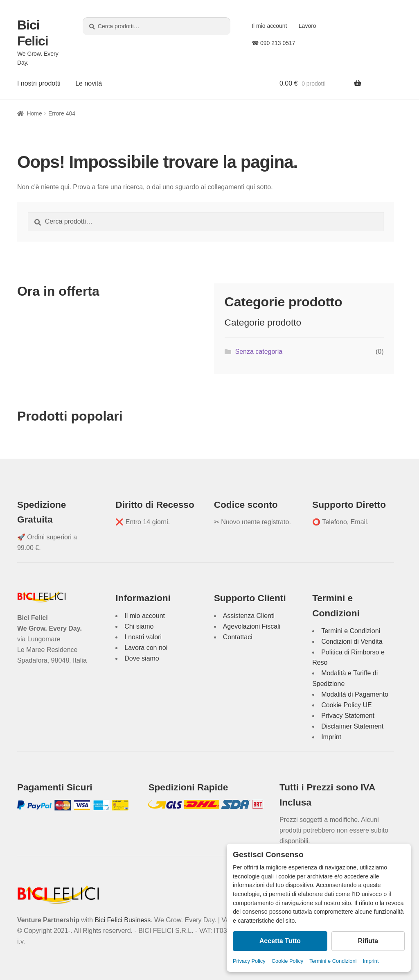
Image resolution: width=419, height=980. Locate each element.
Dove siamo (142, 658)
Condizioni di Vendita (352, 642)
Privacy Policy (249, 961)
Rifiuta (368, 941)
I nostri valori (143, 637)
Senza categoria (259, 352)
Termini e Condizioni (333, 961)
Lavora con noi (146, 648)
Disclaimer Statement (352, 726)
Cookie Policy (288, 961)
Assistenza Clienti (249, 616)
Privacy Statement (348, 716)
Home (34, 113)
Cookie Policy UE (347, 705)
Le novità (89, 83)
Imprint (371, 961)
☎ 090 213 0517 (274, 43)
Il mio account (269, 26)
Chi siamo (139, 626)
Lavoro (307, 26)
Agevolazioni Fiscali (252, 626)
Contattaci (238, 637)
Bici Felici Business (123, 920)
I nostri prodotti (39, 83)
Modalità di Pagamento (355, 694)
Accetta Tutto (280, 941)
